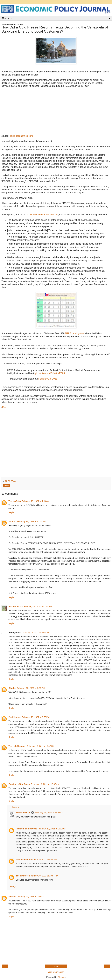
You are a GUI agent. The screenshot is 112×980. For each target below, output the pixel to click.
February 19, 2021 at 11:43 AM (49, 813)
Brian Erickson (16, 606)
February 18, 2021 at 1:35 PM (38, 606)
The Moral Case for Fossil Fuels (42, 215)
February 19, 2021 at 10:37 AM (45, 784)
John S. (12, 521)
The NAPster (15, 501)
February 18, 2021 (48, 379)
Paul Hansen (15, 717)
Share (6, 486)
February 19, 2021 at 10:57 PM (44, 876)
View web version (56, 972)
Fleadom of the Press (19, 784)
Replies (15, 807)
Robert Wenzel (23, 813)
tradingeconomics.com (21, 136)
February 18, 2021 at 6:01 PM (31, 688)
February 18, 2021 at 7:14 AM (36, 501)
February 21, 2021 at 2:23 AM (31, 897)
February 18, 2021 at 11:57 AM (31, 521)
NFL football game (74, 333)
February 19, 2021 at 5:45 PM (43, 860)
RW (4, 407)
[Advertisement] (56, 442)
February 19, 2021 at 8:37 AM (40, 746)
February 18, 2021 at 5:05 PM (35, 633)
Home (56, 966)
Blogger (62, 977)
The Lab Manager (17, 746)
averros (12, 897)
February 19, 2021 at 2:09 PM (52, 829)
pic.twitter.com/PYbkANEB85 (50, 373)
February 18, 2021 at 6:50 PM (36, 717)
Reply (11, 512)
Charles (12, 688)
